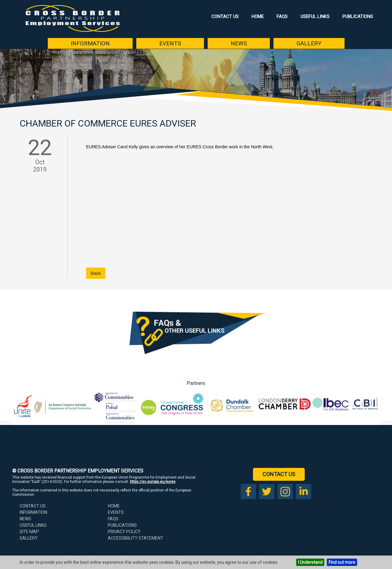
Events (170, 43)
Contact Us (225, 17)
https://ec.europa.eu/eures (153, 482)
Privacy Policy (124, 532)
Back (96, 273)
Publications (358, 17)
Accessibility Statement (136, 538)
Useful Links (315, 17)
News (239, 43)
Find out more (342, 562)
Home (258, 17)
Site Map (29, 532)
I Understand (310, 562)
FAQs (282, 17)
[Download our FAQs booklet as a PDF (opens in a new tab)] (196, 360)
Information (90, 43)
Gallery (309, 43)
